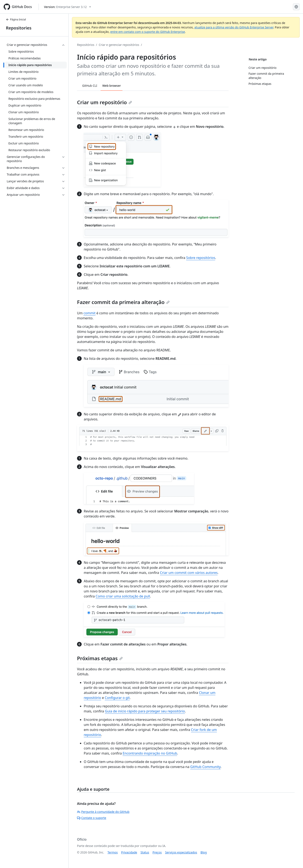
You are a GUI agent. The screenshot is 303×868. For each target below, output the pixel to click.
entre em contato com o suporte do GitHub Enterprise (148, 32)
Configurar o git (117, 698)
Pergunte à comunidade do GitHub (103, 812)
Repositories (19, 28)
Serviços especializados (181, 852)
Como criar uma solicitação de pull (123, 596)
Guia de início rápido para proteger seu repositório (145, 711)
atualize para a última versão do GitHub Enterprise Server (234, 27)
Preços (157, 852)
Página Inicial (16, 19)
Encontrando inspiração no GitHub (150, 753)
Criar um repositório (104, 102)
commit (90, 313)
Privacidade (129, 852)
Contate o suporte (92, 818)
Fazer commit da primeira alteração (123, 302)
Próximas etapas (100, 658)
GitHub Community (205, 767)
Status (145, 852)
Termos (113, 852)
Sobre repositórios (201, 258)
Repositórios (86, 45)
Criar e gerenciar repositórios (119, 45)
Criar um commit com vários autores (189, 573)
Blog (204, 852)
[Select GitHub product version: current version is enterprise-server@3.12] (67, 7)
